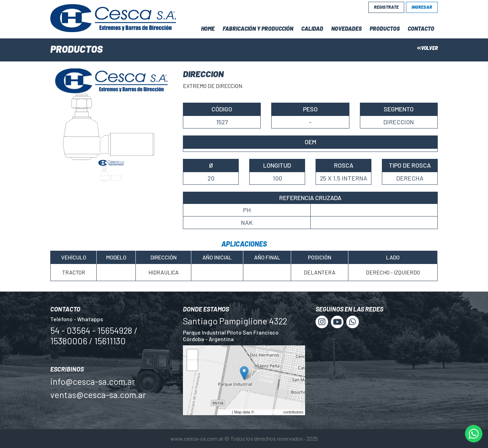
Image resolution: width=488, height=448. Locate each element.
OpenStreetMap (269, 412)
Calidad (312, 28)
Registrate (386, 7)
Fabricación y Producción (258, 28)
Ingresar (422, 7)
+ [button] (193, 356)
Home (208, 28)
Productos (385, 28)
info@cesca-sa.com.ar (93, 381)
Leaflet (225, 412)
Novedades (346, 28)
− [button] (193, 366)
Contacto (421, 28)
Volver (427, 48)
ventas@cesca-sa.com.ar (98, 395)
